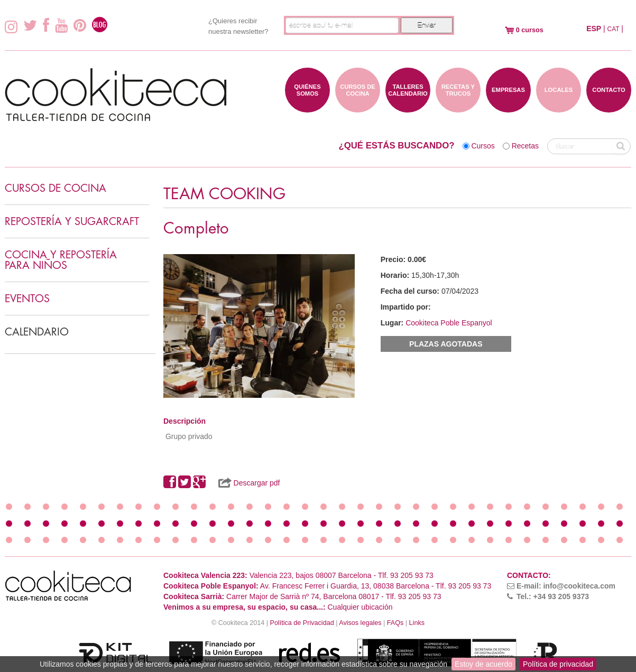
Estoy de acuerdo (483, 664)
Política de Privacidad (302, 623)
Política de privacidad (558, 664)
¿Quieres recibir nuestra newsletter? (238, 26)
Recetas (525, 146)
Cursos (483, 146)
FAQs (395, 623)
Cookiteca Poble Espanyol (449, 323)
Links (417, 623)
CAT (614, 29)
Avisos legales (360, 623)
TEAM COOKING (224, 194)
